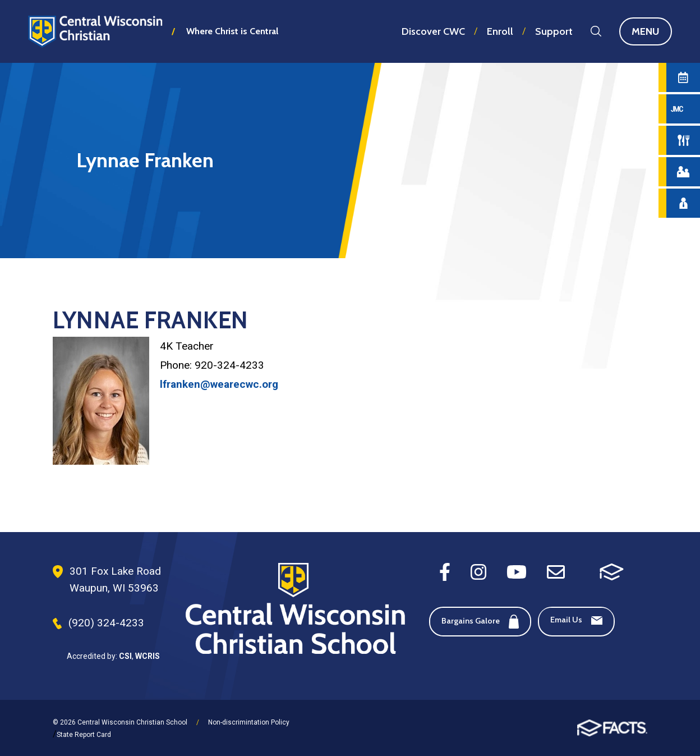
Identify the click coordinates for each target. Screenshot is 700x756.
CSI (125, 656)
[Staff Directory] (683, 203)
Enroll (500, 31)
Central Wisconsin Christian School (95, 31)
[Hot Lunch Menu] (683, 140)
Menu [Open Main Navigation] (652, 31)
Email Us (576, 620)
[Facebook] (445, 571)
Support (554, 31)
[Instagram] (478, 571)
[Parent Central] (683, 172)
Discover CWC (433, 31)
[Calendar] (683, 77)
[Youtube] (517, 571)
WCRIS (148, 656)
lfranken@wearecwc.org (219, 384)
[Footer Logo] (295, 610)
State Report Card (84, 735)
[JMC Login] (683, 109)
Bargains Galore (480, 622)
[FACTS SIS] (612, 571)
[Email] (556, 571)
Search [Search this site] (596, 31)
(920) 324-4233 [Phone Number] (106, 623)
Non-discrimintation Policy (249, 722)
